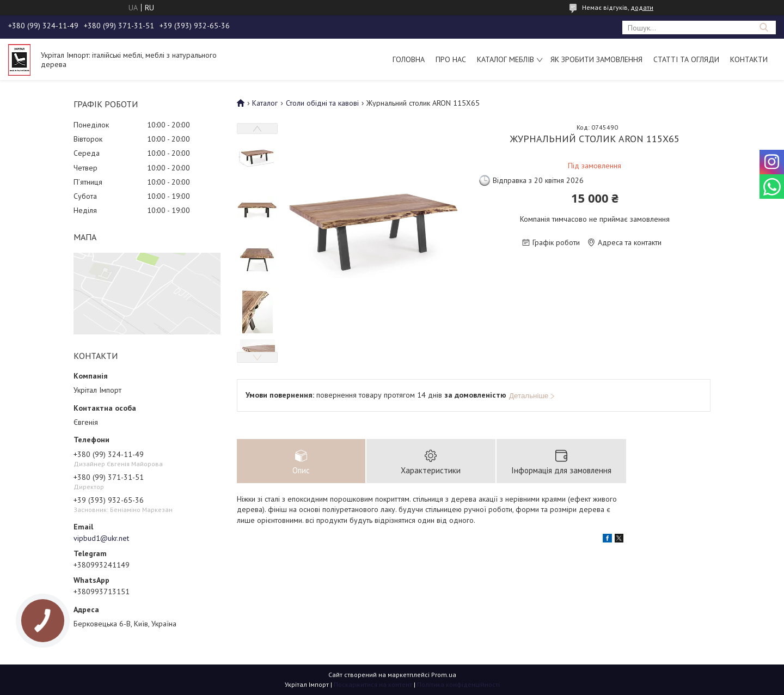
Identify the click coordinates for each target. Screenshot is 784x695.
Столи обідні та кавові (322, 103)
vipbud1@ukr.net (101, 538)
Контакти (749, 59)
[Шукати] (764, 28)
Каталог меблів (506, 59)
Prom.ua (444, 675)
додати (642, 7)
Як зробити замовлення (596, 59)
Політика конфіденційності (458, 684)
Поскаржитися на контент (373, 684)
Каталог (265, 103)
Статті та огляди (686, 59)
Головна (409, 59)
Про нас (451, 59)
